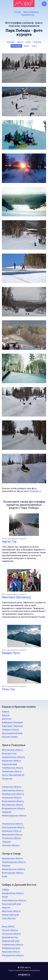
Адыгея (6, 715)
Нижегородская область (14, 816)
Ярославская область (13, 805)
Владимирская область (14, 808)
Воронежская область (13, 801)
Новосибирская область (14, 900)
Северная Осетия (10, 730)
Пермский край (9, 764)
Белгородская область (13, 827)
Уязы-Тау (8, 689)
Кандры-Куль (11, 653)
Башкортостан (9, 753)
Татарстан (7, 779)
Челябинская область (13, 768)
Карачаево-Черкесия (12, 726)
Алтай (5, 897)
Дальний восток (10, 937)
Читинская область (11, 934)
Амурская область (11, 952)
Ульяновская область (13, 824)
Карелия (6, 866)
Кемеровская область (13, 893)
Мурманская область (12, 858)
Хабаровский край (11, 948)
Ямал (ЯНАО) (8, 927)
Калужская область (12, 798)
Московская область (12, 750)
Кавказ (5, 712)
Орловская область (12, 831)
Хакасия (6, 908)
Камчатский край (10, 915)
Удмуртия (7, 812)
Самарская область (12, 787)
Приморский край (11, 941)
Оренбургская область (13, 794)
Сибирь (6, 890)
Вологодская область (13, 873)
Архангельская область (14, 869)
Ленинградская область (14, 862)
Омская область (10, 930)
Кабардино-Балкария (12, 722)
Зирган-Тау (9, 541)
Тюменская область (12, 771)
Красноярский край (12, 904)
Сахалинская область (13, 945)
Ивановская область (12, 835)
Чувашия (6, 842)
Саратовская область (13, 790)
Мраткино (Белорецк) (17, 597)
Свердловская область (13, 757)
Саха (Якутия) (9, 918)
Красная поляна (10, 737)
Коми (5, 876)
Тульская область (11, 845)
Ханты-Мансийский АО (13, 775)
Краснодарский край (12, 733)
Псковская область (12, 838)
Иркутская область (11, 911)
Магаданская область (13, 955)
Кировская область (12, 761)
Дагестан (7, 719)
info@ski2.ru (35, 491)
